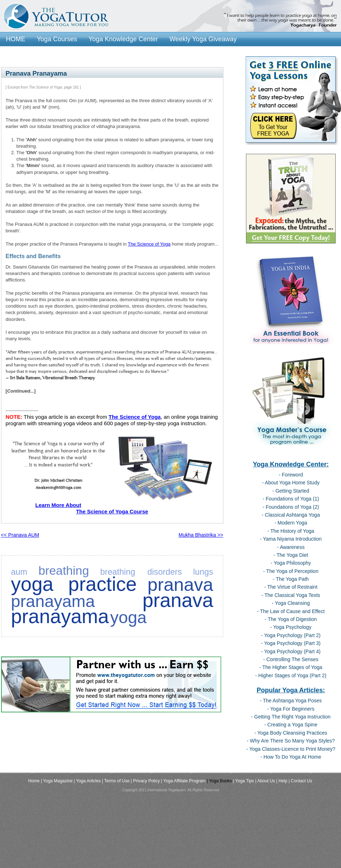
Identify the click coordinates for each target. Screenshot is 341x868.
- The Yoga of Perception (291, 571)
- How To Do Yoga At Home (291, 757)
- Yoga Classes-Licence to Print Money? (291, 749)
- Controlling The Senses (291, 659)
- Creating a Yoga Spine (291, 725)
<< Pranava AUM (20, 535)
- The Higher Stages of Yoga (291, 667)
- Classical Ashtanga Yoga (291, 515)
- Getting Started (291, 491)
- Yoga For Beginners (291, 709)
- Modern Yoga (291, 523)
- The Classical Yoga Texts (291, 595)
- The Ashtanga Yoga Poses (291, 701)
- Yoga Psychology (291, 627)
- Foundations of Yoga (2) (291, 507)
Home (34, 781)
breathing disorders (141, 572)
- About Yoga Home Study (291, 483)
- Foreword (291, 475)
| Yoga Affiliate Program (183, 781)
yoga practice (74, 584)
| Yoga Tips (244, 781)
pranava (180, 585)
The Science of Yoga (149, 244)
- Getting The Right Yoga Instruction (291, 717)
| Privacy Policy (145, 781)
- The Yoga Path (291, 579)
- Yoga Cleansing (291, 603)
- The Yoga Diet (291, 555)
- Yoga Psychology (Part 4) (291, 651)
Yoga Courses (57, 39)
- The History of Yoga (291, 531)
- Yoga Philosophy (291, 563)
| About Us (265, 781)
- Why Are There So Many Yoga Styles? (291, 741)
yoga (128, 617)
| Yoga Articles (87, 781)
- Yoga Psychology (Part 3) (291, 643)
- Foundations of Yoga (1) (291, 499)
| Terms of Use (116, 781)
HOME (16, 39)
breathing (64, 570)
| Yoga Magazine (57, 781)
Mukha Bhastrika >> (201, 535)
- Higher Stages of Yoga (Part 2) (291, 675)
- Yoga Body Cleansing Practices (291, 733)
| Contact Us (300, 781)
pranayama (53, 601)
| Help (282, 781)
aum (19, 572)
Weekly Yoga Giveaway (203, 39)
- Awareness (291, 547)
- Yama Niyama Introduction (291, 539)
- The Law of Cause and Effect (291, 611)
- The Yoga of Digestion (291, 619)
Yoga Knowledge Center (123, 39)
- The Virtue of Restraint (291, 587)
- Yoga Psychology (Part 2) (291, 635)
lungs (203, 572)
